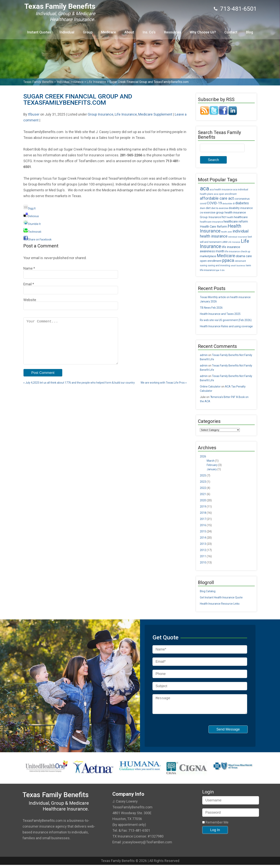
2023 (203, 482)
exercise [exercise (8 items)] (210, 212)
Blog (249, 32)
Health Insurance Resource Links (220, 604)
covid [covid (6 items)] (203, 203)
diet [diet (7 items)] (208, 208)
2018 (203, 513)
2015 (203, 531)
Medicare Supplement (155, 114)
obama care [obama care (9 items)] (244, 256)
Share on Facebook (37, 239)
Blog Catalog (208, 591)
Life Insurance (126, 114)
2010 (203, 562)
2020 (203, 500)
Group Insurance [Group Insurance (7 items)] (210, 217)
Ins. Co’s (149, 32)
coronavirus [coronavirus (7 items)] (242, 199)
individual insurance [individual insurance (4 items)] (238, 237)
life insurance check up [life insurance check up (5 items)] (238, 252)
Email (28, 284)
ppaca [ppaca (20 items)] (228, 260)
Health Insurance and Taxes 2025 (220, 314)
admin (204, 355)
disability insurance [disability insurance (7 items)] (241, 208)
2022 (203, 488)
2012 (203, 550)
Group (88, 32)
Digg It (29, 208)
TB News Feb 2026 (211, 308)
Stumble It (32, 224)
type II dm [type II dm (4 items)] (220, 270)
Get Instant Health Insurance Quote (221, 597)
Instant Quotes (39, 32)
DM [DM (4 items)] (202, 213)
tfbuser (34, 114)
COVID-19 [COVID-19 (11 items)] (214, 203)
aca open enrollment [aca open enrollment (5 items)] (225, 194)
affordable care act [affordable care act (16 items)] (217, 198)
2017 (203, 519)
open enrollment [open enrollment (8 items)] (211, 261)
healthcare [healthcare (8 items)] (241, 217)
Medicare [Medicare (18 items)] (226, 256)
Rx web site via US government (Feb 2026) (226, 320)
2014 (203, 538)
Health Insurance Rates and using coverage (226, 326)
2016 (203, 525)
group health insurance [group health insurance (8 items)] (231, 212)
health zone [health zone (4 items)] (227, 232)
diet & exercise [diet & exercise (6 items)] (220, 208)
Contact (231, 32)
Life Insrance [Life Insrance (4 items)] (234, 242)
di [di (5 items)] (234, 204)
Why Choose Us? (203, 32)
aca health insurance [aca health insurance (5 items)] (221, 190)
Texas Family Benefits (60, 6)
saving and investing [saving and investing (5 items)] (219, 266)
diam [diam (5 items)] (203, 208)
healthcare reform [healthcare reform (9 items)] (236, 222)
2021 (203, 494)
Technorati (32, 232)
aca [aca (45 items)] (204, 188)
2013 (203, 544)
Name (28, 268)
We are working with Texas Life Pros (164, 391)
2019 (203, 507)
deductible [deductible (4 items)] (227, 204)
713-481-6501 (238, 9)
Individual (67, 32)
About (129, 32)
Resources (173, 32)
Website (30, 300)
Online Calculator (210, 387)
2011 (203, 556)
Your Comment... (71, 345)
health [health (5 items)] (230, 217)
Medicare (108, 32)
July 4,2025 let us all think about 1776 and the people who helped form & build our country (79, 391)
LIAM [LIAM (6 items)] (224, 242)
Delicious (31, 216)
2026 (203, 456)
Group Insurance (101, 114)
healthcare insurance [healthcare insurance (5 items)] (211, 222)
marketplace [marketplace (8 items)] (208, 256)
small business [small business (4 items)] (238, 266)
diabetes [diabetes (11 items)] (242, 203)
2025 (203, 475)
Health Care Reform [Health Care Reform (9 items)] (213, 227)
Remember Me (215, 825)
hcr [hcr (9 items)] (224, 217)
